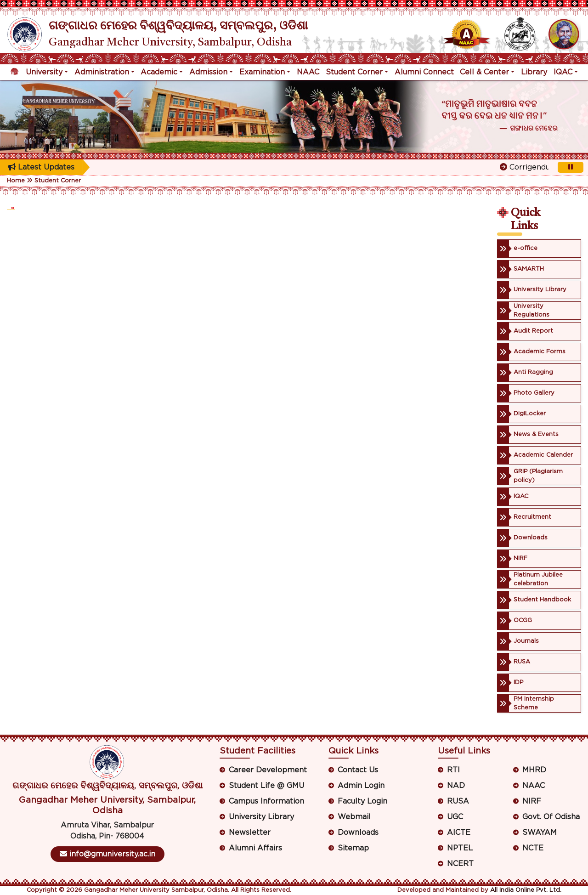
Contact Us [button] (358, 770)
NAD (456, 786)
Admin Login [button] (361, 786)
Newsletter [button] (250, 833)
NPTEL (460, 848)
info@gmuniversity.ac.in (107, 854)
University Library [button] (261, 817)
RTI (453, 770)
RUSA (458, 801)
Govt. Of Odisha (551, 817)
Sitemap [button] (353, 848)
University (44, 72)
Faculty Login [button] (362, 801)
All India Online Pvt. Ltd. (526, 890)
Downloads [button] (358, 833)
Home (16, 181)
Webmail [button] (354, 817)
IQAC (563, 72)
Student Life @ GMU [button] (266, 786)
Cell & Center (484, 72)
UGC (455, 817)
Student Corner (354, 72)
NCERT (460, 864)
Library (534, 72)
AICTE (459, 833)
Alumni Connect (424, 72)
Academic (159, 72)
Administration (102, 72)
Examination (262, 72)
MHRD (534, 770)
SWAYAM (540, 833)
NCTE (533, 848)
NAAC (308, 72)
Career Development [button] (268, 770)
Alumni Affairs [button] (255, 848)
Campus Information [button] (266, 801)
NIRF (532, 801)
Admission (208, 72)
